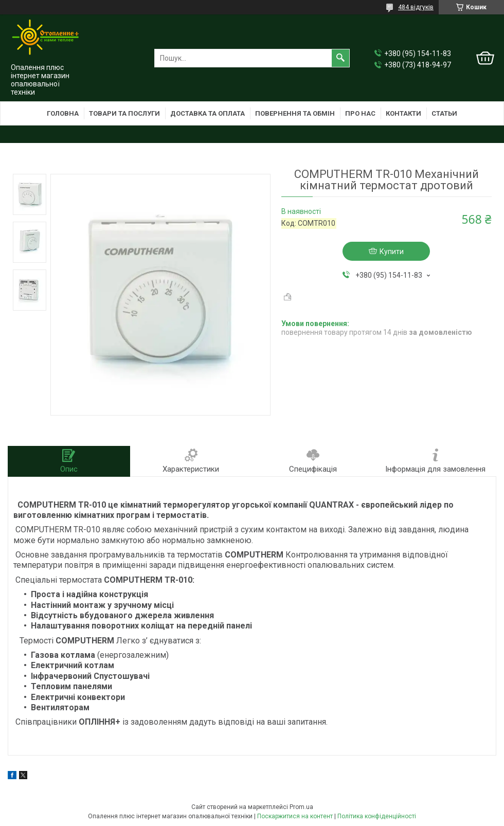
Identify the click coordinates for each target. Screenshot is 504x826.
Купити (392, 252)
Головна (63, 113)
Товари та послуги (124, 113)
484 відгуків (416, 7)
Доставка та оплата (208, 113)
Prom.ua (301, 807)
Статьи (444, 113)
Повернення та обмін (295, 113)
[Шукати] (340, 58)
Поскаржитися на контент (295, 816)
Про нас (360, 113)
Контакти (403, 113)
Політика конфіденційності (377, 816)
